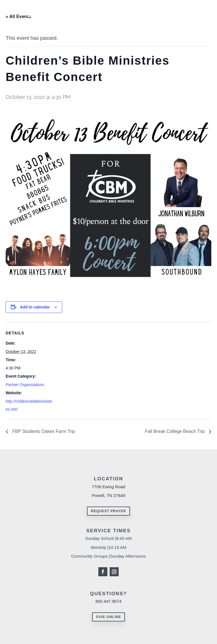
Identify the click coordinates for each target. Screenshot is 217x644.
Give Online (108, 617)
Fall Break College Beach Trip (175, 431)
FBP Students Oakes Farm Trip (43, 431)
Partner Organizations (25, 385)
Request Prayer (108, 511)
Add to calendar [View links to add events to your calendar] (35, 307)
